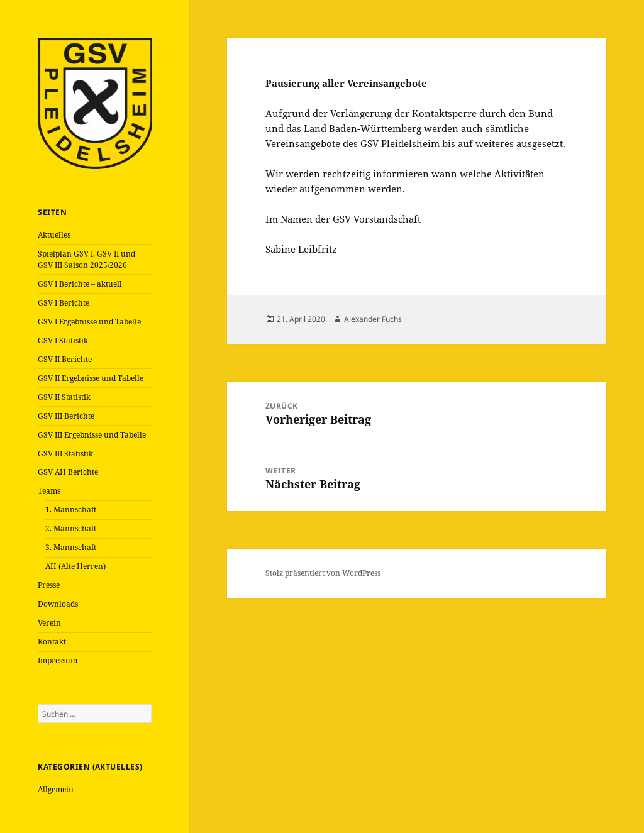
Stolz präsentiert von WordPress (323, 573)
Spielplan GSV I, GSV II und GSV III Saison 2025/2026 (86, 259)
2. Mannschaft (71, 528)
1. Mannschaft (71, 510)
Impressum (58, 660)
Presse (49, 585)
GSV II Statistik (64, 397)
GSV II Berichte (65, 359)
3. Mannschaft (71, 547)
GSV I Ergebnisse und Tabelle (89, 322)
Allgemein (56, 789)
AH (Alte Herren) (75, 566)
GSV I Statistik (63, 340)
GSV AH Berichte (68, 472)
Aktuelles (54, 235)
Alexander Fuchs (373, 319)
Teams (49, 491)
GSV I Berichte (64, 303)
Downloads (58, 604)
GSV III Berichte (66, 416)
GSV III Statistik (65, 454)
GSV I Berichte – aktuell (80, 284)
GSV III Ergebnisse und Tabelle (92, 435)
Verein (49, 623)
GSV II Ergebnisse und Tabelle (91, 378)
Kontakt (52, 642)
